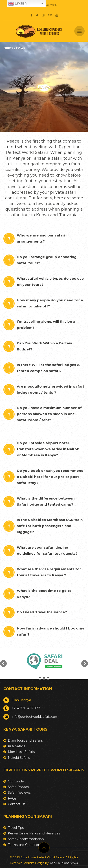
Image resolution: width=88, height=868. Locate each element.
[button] (3, 663)
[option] (44, 661)
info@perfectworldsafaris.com (35, 717)
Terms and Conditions (25, 845)
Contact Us (17, 804)
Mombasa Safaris (21, 752)
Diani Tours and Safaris (25, 741)
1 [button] (40, 679)
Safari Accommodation (26, 839)
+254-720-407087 (26, 708)
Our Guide (16, 781)
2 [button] (44, 679)
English (17, 4)
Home (8, 48)
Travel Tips (16, 828)
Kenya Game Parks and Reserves (34, 833)
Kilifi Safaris (16, 746)
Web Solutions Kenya (64, 863)
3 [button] (48, 679)
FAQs (12, 798)
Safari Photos (18, 787)
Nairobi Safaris (19, 758)
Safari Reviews (19, 793)
